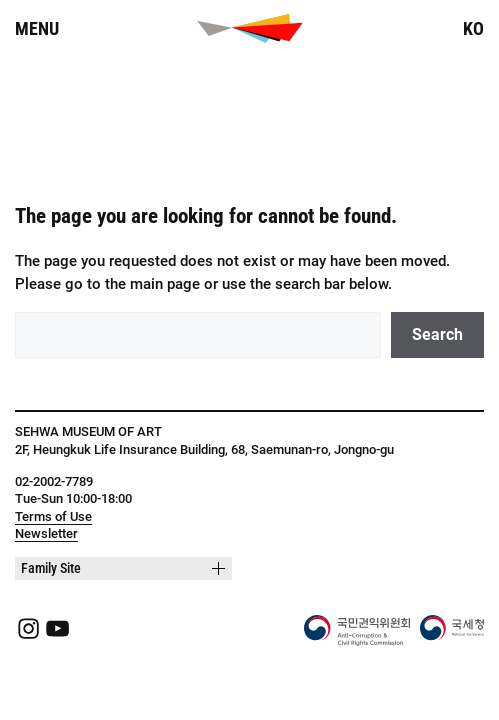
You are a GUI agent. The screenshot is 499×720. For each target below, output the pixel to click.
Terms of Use (53, 516)
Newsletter (46, 533)
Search (437, 334)
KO (473, 28)
